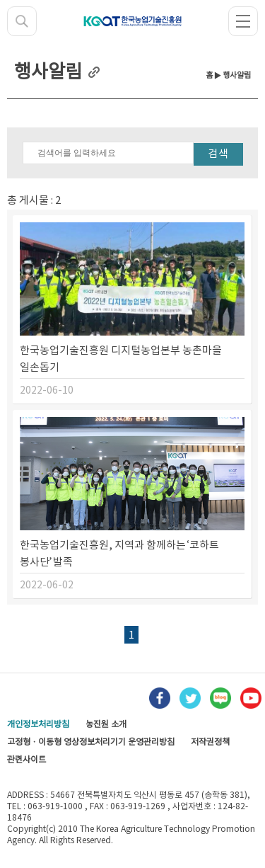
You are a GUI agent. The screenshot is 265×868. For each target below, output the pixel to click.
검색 (218, 154)
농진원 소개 (106, 725)
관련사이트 (26, 760)
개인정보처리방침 (38, 725)
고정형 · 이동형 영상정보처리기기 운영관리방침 (91, 742)
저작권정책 (210, 742)
